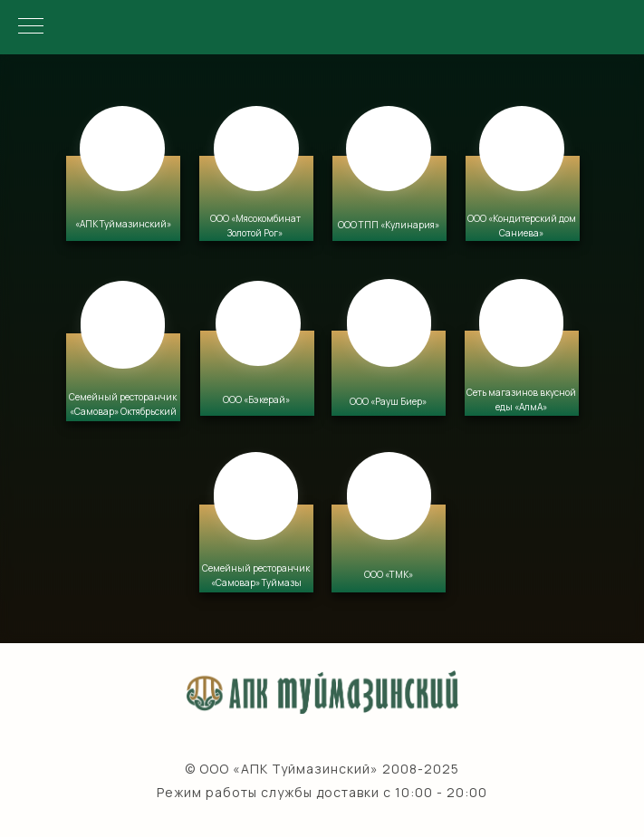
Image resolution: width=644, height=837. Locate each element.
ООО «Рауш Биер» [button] (388, 401)
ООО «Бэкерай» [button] (256, 399)
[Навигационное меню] (31, 27)
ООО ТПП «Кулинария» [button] (389, 225)
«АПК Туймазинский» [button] (123, 224)
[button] (256, 198)
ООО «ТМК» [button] (389, 574)
